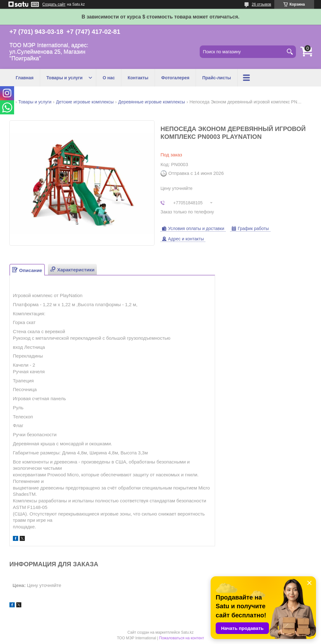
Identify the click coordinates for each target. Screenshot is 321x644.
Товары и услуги (64, 78)
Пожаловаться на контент (182, 638)
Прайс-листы (217, 78)
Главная (25, 78)
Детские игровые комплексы (85, 102)
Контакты (138, 78)
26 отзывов (261, 4)
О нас (109, 78)
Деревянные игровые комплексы (152, 102)
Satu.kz (187, 632)
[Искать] (290, 52)
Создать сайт (54, 4)
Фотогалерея (175, 78)
